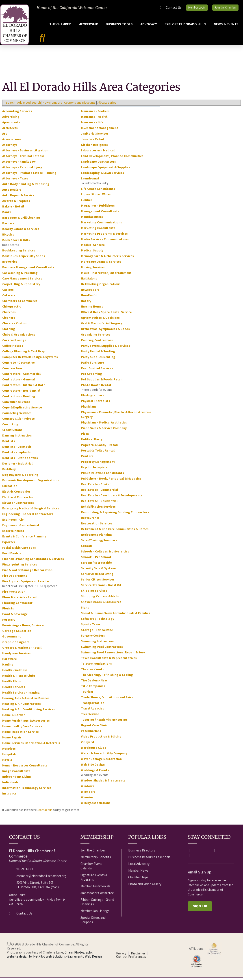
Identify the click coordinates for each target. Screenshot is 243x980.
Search (11, 105)
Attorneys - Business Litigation (25, 153)
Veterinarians (91, 733)
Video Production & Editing (101, 739)
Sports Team (90, 627)
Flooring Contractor (17, 605)
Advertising (11, 119)
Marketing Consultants (98, 231)
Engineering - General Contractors (28, 517)
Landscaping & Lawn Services (102, 175)
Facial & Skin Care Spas (19, 550)
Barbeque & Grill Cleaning (21, 220)
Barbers (8, 226)
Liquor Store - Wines (96, 197)
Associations (12, 142)
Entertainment (13, 533)
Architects (10, 131)
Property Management (98, 464)
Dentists (9, 444)
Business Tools (119, 26)
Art (5, 136)
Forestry (9, 622)
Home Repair (12, 740)
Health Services (14, 690)
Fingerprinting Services (20, 567)
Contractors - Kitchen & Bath (24, 388)
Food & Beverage (15, 617)
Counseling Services (17, 416)
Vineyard (87, 745)
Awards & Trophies (16, 203)
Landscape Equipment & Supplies (105, 170)
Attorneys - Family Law (19, 164)
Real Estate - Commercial (99, 492)
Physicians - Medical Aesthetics (104, 425)
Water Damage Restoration (101, 762)
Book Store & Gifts (16, 243)
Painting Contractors (97, 343)
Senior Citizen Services (98, 582)
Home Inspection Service (21, 734)
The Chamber (60, 26)
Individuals (10, 785)
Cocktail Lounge (14, 343)
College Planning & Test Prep (24, 354)
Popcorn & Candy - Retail (99, 447)
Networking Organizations (101, 287)
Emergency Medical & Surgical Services (31, 511)
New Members (52, 105)
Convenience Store (16, 404)
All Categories (107, 105)
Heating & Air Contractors (22, 706)
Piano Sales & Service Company (104, 431)
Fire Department (15, 578)
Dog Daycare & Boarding (20, 477)
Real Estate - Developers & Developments (112, 498)
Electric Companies (16, 494)
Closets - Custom (15, 326)
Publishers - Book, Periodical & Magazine (111, 481)
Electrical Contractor (18, 500)
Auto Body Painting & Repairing (26, 187)
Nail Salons (89, 281)
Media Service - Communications (105, 242)
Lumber (87, 203)
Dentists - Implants (16, 455)
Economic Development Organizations (31, 483)
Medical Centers (93, 247)
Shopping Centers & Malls (100, 599)
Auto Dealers (12, 192)
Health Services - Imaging (21, 695)
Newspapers (90, 292)
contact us (45, 812)
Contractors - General (18, 382)
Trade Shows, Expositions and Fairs (107, 700)
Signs (85, 610)
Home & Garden (14, 718)
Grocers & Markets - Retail (22, 650)
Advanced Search (29, 105)
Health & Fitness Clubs (19, 678)
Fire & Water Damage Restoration (27, 573)
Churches (9, 315)
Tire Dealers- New (94, 683)
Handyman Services (16, 656)
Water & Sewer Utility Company (104, 756)
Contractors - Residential (21, 393)
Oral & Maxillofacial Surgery (101, 326)
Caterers (9, 298)
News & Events (226, 26)
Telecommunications (96, 666)
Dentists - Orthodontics (20, 461)
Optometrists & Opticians (100, 320)
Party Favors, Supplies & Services (105, 348)
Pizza (85, 436)
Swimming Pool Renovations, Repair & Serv (113, 655)
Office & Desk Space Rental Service (106, 315)
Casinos (8, 292)
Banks (7, 215)
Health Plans (12, 684)
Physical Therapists (95, 404)
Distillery (9, 472)
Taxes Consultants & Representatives (109, 661)
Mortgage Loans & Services (101, 264)
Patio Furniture (92, 365)
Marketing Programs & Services (104, 236)
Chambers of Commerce (20, 303)
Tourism (87, 694)
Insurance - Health (94, 119)
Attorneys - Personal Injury (22, 170)
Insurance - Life (92, 125)
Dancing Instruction (17, 438)
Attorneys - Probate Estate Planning (29, 175)
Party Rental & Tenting (98, 354)
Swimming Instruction (97, 644)
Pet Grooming (91, 376)
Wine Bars (88, 794)
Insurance (9, 796)
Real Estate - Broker (96, 487)
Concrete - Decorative (18, 365)
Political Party (92, 442)
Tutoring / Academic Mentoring (104, 722)
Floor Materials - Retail (19, 600)
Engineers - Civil (14, 522)
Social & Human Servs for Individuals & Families (116, 616)
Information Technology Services (27, 790)
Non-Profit (89, 298)
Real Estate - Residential (99, 504)
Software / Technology (98, 621)
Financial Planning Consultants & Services (33, 561)
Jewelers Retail (92, 142)
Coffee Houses (13, 348)
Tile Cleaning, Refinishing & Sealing (107, 677)
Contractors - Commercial (21, 376)
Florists (8, 611)
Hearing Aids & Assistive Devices (26, 701)
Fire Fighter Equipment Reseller (26, 584)
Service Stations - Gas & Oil (101, 588)
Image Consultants (16, 774)
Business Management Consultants (28, 270)
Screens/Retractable (96, 565)
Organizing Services (96, 337)
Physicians (89, 409)
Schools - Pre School (96, 560)
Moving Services (93, 270)
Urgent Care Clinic (94, 728)
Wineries (87, 800)
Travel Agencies (92, 711)
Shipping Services (94, 593)
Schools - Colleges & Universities (105, 554)
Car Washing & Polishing (20, 275)
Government (12, 639)
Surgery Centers (93, 638)
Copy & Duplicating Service (22, 410)
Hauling (8, 667)
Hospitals (9, 757)
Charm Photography (78, 955)
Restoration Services (97, 526)
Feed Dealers (12, 556)
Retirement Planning (96, 537)
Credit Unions (12, 432)
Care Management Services (22, 281)
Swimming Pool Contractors (102, 649)
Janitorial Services (95, 136)
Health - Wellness (15, 673)
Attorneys (10, 147)
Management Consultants (100, 214)
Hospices (9, 751)
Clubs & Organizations (19, 337)
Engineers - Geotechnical (21, 528)
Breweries (10, 264)
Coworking (10, 427)
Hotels (7, 762)
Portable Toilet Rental (98, 453)
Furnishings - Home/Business (23, 628)
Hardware (10, 661)
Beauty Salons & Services (21, 231)
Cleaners (9, 320)
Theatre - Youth (93, 672)
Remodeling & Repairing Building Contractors (115, 515)
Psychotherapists (94, 470)
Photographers (92, 398)
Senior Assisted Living (97, 576)
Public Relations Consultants (102, 476)
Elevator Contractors (18, 505)
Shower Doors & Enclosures (101, 605)
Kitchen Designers (94, 147)
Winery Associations (96, 805)
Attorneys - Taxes (15, 181)
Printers (87, 459)
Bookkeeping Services (19, 253)
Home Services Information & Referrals (31, 746)
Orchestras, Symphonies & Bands (105, 332)
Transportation (93, 705)
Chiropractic (12, 309)
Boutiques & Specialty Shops (24, 259)
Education (10, 489)
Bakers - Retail (13, 209)
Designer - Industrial (17, 466)
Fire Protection (14, 594)
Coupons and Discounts (80, 105)
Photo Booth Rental (96, 388)
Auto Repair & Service (18, 198)
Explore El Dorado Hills (185, 26)
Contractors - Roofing (19, 399)
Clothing (9, 332)
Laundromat (90, 181)
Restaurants (90, 520)
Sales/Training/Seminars (99, 543)
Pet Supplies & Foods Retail (102, 382)
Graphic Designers (16, 645)
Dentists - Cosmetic (17, 449)
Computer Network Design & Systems (30, 360)
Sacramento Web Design (85, 959)
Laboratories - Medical (98, 153)
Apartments (11, 125)
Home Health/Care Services (22, 729)
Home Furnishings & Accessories (26, 723)
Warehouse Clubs (93, 750)
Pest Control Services (97, 371)
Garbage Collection (17, 633)
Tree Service (90, 717)
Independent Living (17, 779)
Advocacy (149, 26)
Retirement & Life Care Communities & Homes (115, 532)
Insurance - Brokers (95, 114)
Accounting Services (17, 114)
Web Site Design (93, 767)
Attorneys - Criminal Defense (23, 159)
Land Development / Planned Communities (112, 159)
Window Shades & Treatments (103, 783)
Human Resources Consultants (25, 768)
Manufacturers (92, 219)
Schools (87, 548)
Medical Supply (92, 253)
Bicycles (8, 237)
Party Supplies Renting (98, 360)
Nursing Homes (92, 309)
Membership (88, 26)
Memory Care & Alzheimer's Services (107, 259)
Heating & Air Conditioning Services (29, 712)
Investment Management (100, 131)
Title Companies (93, 689)
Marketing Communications (101, 225)
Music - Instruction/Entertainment (106, 275)
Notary (86, 303)
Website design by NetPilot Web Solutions (36, 959)
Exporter (9, 545)
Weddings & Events (95, 773)
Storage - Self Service (97, 633)
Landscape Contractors (98, 164)
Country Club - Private (18, 421)
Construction (12, 371)
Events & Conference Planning (24, 539)
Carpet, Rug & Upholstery (21, 287)
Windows (88, 789)
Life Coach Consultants (98, 191)
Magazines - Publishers (98, 208)
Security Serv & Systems (99, 571)
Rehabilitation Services (98, 509)
